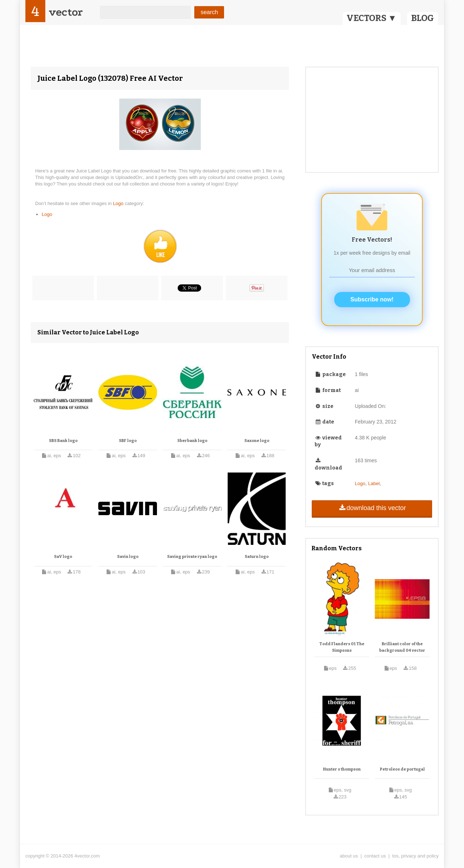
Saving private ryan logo (192, 557)
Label (374, 483)
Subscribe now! (372, 299)
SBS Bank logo (63, 441)
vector (66, 12)
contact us (375, 856)
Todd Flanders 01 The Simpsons (342, 647)
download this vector (372, 508)
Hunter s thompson (342, 769)
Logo (119, 203)
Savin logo (128, 557)
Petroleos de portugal (402, 769)
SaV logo (63, 557)
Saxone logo (257, 441)
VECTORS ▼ (372, 18)
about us (349, 856)
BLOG (422, 18)
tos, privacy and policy (415, 856)
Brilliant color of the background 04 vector (402, 647)
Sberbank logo (192, 441)
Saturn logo (257, 557)
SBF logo (128, 441)
